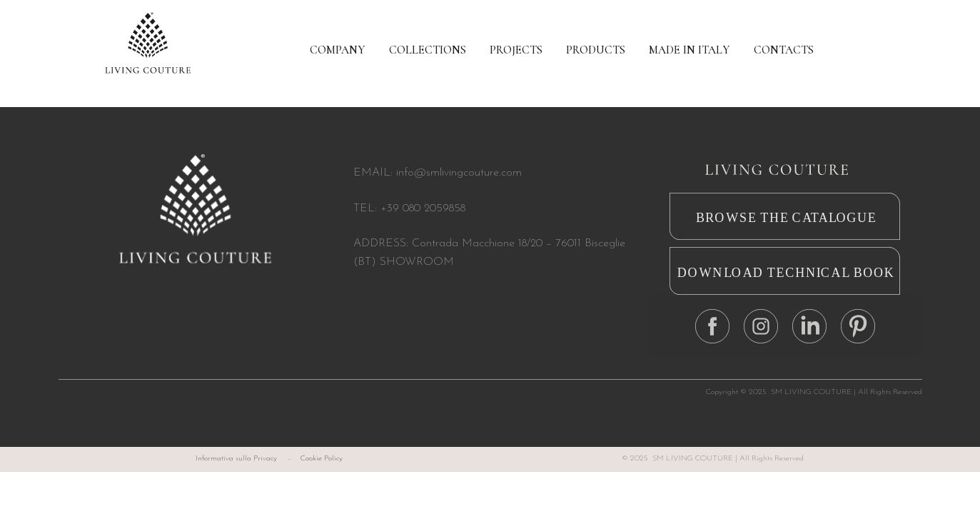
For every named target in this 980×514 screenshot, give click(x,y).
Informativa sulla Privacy (236, 459)
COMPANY (338, 50)
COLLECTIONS (428, 50)
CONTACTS (784, 50)
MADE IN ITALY (689, 50)
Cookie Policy (322, 459)
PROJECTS (516, 50)
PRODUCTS (596, 50)
